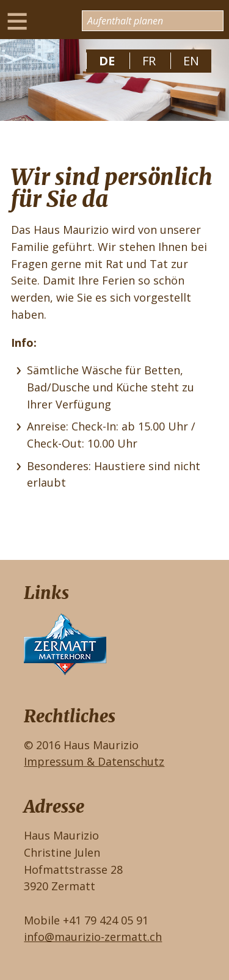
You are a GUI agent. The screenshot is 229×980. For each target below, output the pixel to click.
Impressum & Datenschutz (94, 761)
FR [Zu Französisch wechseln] (149, 61)
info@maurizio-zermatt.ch (93, 937)
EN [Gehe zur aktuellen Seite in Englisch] (191, 61)
